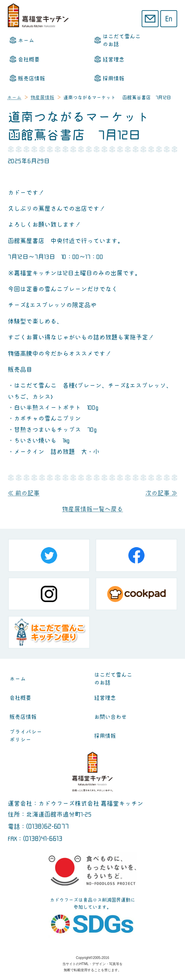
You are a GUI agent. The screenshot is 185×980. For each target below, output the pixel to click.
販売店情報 (32, 79)
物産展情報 (42, 97)
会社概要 (29, 60)
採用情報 (114, 79)
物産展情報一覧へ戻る (92, 509)
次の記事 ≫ (161, 493)
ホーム (26, 41)
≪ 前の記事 (24, 493)
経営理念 (114, 60)
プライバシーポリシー (26, 736)
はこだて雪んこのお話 (122, 40)
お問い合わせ (110, 717)
